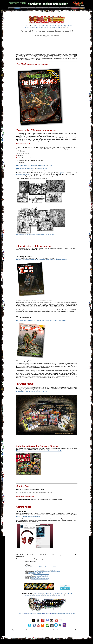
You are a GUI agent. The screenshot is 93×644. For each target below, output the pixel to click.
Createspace (27, 165)
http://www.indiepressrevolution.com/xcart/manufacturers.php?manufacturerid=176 (39, 451)
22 (28, 27)
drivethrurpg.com (42, 168)
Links (49, 614)
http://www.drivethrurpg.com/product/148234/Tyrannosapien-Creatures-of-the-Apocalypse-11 (42, 320)
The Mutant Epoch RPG (36, 567)
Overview (28, 614)
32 (50, 27)
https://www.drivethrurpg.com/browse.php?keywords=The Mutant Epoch (47, 572)
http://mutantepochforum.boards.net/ (41, 576)
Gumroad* (25, 168)
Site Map (46, 614)
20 (71, 26)
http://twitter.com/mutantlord (34, 577)
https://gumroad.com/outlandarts (58, 571)
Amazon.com (43, 165)
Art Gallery (33, 614)
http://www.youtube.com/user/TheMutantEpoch (40, 579)
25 (35, 27)
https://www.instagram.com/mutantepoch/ (36, 572)
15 (60, 26)
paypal (62, 173)
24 (32, 27)
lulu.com (51, 165)
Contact (55, 614)
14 (57, 26)
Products (23, 614)
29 (43, 27)
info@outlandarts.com (23, 174)
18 (67, 26)
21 (26, 27)
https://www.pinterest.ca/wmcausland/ (35, 573)
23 (30, 27)
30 (46, 27)
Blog (74, 614)
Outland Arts (27, 567)
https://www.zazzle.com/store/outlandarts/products (41, 578)
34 (55, 27)
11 (51, 26)
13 (55, 26)
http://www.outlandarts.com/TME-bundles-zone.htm (32, 391)
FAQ (52, 614)
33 (52, 27)
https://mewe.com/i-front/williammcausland (41, 574)
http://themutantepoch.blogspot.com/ (42, 577)
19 (69, 26)
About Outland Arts (39, 614)
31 (48, 27)
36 (59, 27)
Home (20, 614)
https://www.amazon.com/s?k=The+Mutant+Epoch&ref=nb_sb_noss (52, 570)
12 (53, 26)
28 (41, 27)
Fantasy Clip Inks (45, 567)
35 (57, 27)
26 (37, 27)
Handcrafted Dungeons (54, 567)
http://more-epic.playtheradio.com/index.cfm (28, 516)
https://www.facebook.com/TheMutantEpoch (36, 575)
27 (39, 27)
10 (49, 26)
